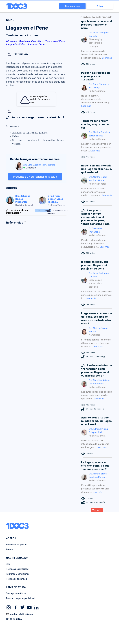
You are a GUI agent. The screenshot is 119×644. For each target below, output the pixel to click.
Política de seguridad (16, 579)
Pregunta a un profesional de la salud (35, 177)
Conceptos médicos (16, 593)
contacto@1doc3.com (19, 614)
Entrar (100, 6)
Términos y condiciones (18, 574)
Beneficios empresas (16, 545)
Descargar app (72, 6)
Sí (39, 210)
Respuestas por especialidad (20, 598)
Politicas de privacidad (17, 569)
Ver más (97, 510)
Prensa (10, 550)
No (47, 210)
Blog (8, 564)
